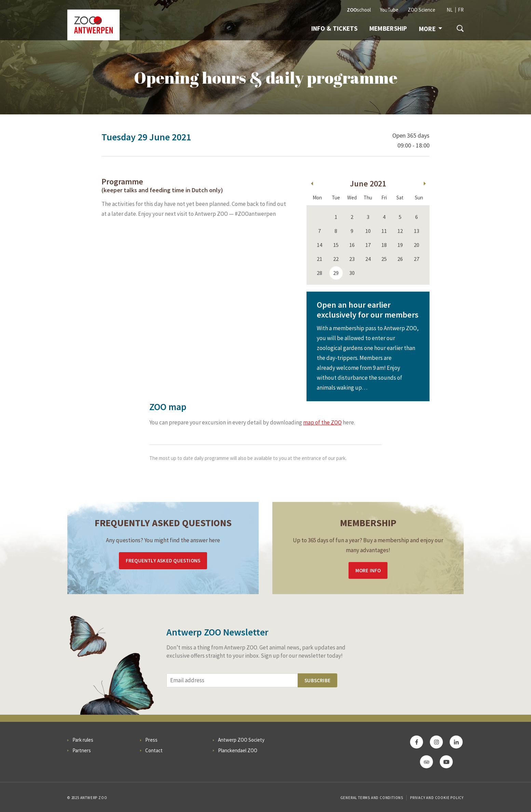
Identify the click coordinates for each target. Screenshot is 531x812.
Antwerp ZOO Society (241, 740)
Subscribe (317, 680)
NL (450, 10)
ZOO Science (421, 10)
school (359, 10)
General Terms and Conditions (372, 798)
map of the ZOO (322, 422)
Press (151, 740)
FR (461, 10)
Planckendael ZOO (238, 750)
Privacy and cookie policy (437, 798)
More (431, 29)
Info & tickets (335, 28)
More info (368, 570)
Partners (82, 750)
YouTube (389, 10)
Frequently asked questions (163, 561)
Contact (154, 750)
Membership (388, 28)
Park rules (83, 740)
